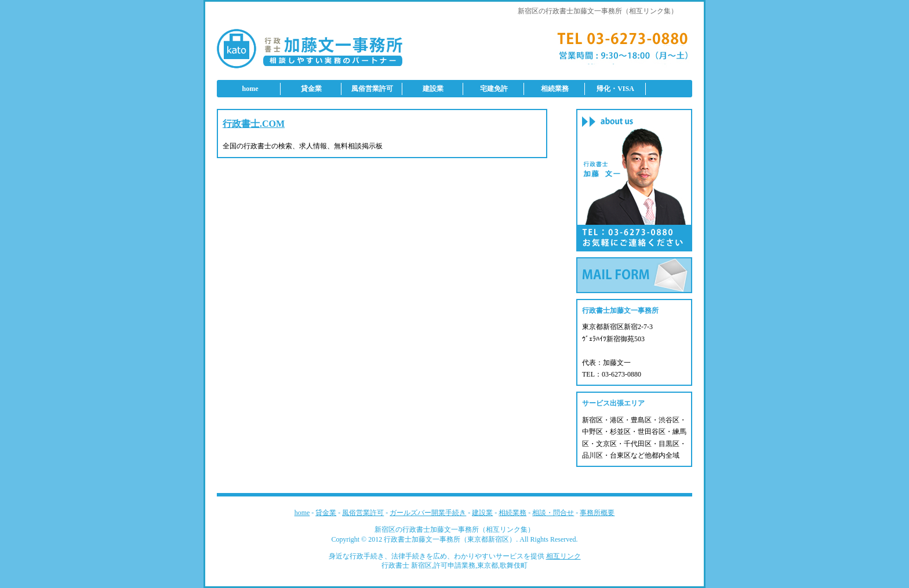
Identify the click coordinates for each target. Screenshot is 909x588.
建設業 (433, 89)
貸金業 (311, 89)
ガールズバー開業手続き (428, 513)
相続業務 (555, 89)
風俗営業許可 (372, 89)
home (250, 89)
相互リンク (563, 556)
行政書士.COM (254, 124)
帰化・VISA (615, 89)
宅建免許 (494, 89)
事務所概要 (597, 513)
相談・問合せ (553, 513)
